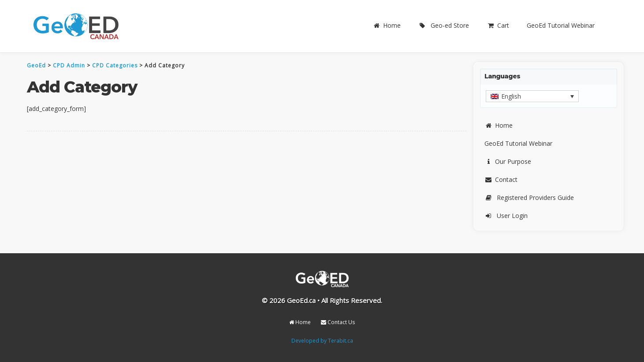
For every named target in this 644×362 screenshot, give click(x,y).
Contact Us (338, 322)
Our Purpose (508, 161)
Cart (498, 25)
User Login (506, 216)
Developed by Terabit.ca (322, 340)
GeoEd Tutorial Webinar (561, 25)
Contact (501, 179)
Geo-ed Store (444, 25)
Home (387, 25)
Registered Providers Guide (529, 198)
